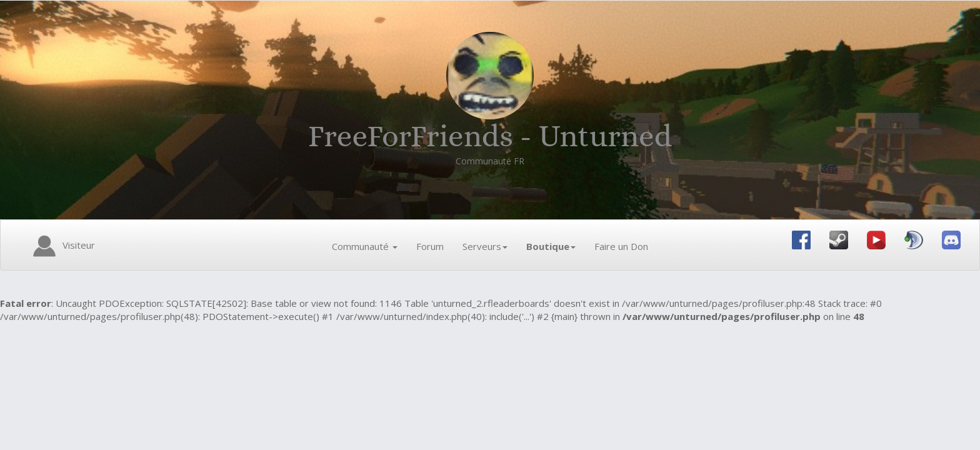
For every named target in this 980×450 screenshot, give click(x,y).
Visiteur (62, 246)
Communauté (365, 246)
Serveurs (485, 246)
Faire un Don (621, 246)
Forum (430, 246)
